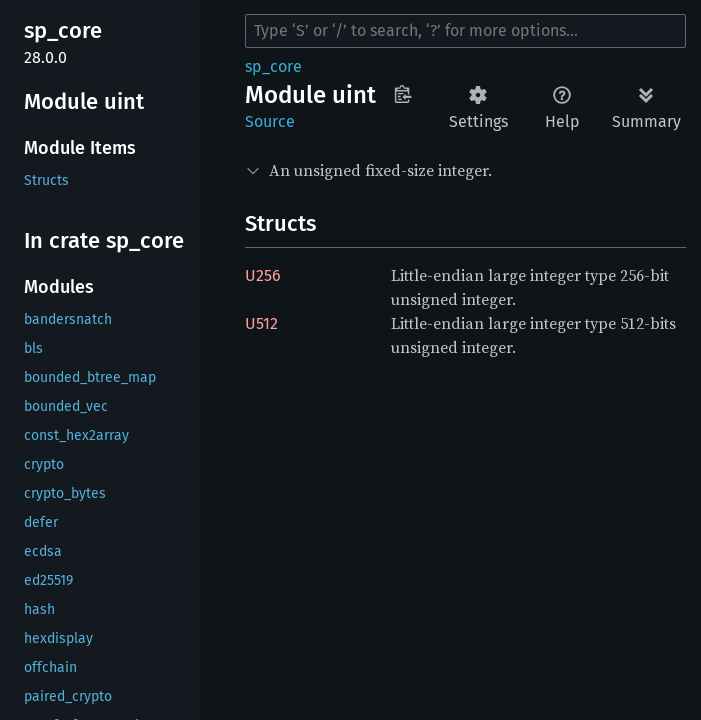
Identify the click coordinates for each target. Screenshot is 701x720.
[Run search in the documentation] (465, 31)
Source (270, 121)
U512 (261, 323)
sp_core (273, 66)
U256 (263, 275)
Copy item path (402, 94)
